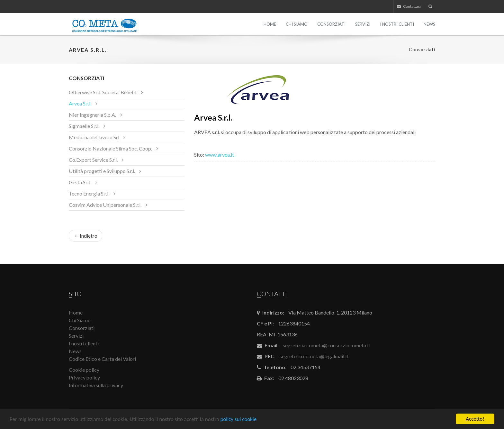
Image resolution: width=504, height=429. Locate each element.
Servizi (363, 24)
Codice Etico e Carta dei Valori (102, 359)
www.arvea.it (220, 155)
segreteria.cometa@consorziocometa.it (327, 345)
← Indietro (85, 236)
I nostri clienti (397, 24)
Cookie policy (84, 370)
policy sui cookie (238, 420)
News (429, 24)
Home (270, 24)
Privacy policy (84, 377)
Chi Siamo (297, 24)
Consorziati (331, 24)
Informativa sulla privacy (96, 385)
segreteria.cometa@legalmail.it (314, 356)
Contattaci (409, 6)
